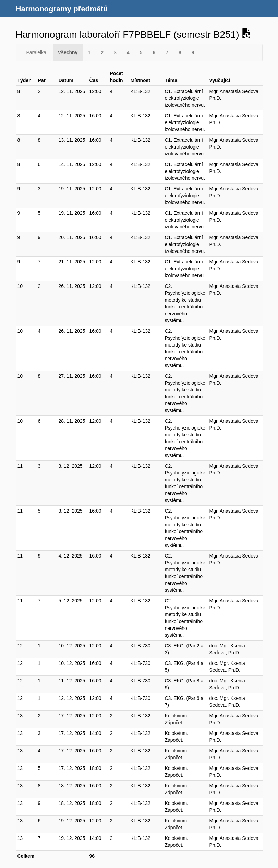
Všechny (68, 52)
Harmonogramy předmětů (62, 9)
